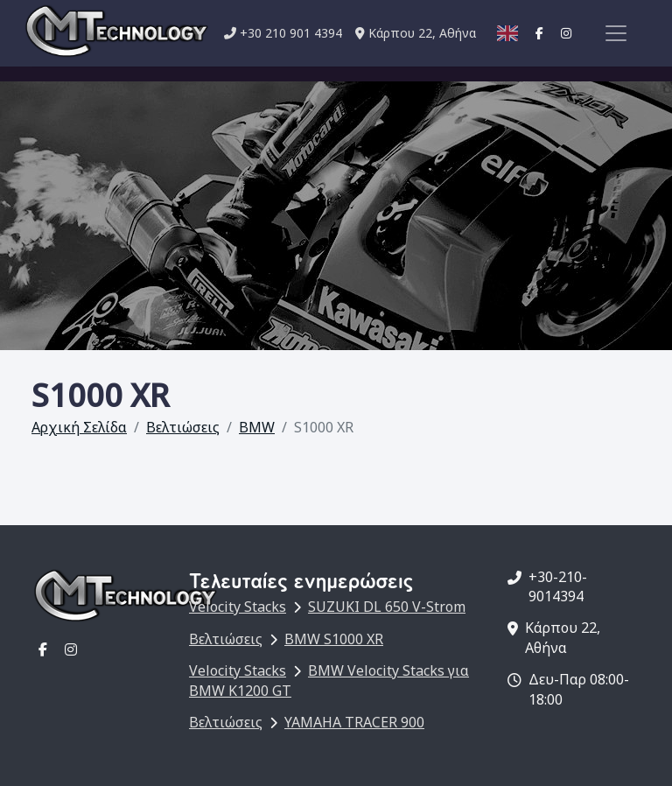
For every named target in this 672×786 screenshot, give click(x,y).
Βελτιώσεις (183, 427)
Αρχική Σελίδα (79, 427)
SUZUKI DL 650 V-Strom (387, 607)
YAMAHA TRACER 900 (354, 722)
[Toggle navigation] (616, 33)
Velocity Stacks (238, 607)
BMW (257, 427)
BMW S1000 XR (334, 639)
